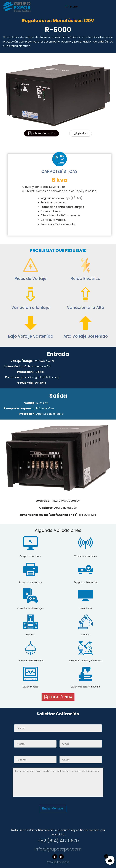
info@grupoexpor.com (58, 849)
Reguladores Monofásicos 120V (58, 21)
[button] (58, 697)
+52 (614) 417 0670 (58, 841)
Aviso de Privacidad (58, 862)
